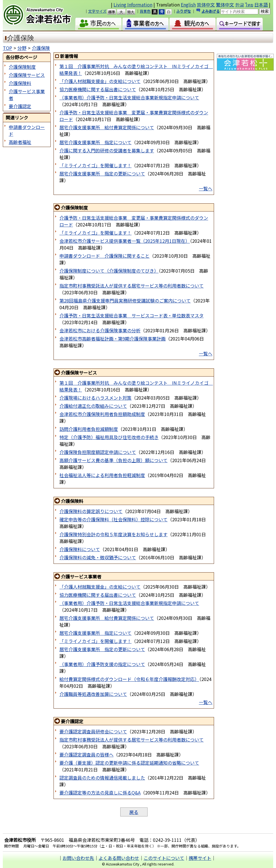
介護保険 (41, 48)
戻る (134, 812)
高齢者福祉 (20, 142)
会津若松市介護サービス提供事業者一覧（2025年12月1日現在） (125, 241)
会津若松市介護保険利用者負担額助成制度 (102, 414)
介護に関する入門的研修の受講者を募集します (107, 150)
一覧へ (206, 188)
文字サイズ (97, 11)
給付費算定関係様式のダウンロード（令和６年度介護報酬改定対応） (129, 679)
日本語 (261, 5)
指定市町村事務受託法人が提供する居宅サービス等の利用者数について (132, 286)
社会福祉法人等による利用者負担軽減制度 (102, 475)
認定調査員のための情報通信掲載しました (102, 778)
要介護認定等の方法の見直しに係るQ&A (100, 793)
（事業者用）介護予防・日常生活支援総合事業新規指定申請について (129, 97)
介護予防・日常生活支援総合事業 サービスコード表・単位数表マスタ (132, 315)
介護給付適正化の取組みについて (93, 406)
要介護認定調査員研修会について (93, 731)
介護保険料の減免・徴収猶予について (98, 557)
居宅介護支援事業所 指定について (95, 142)
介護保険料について (80, 549)
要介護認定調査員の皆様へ (86, 755)
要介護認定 (20, 106)
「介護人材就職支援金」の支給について (100, 81)
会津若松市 (42, 15)
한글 (240, 5)
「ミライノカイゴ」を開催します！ (95, 165)
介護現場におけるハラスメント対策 (95, 398)
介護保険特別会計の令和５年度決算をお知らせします (113, 534)
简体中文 (206, 5)
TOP (7, 48)
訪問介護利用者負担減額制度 (89, 429)
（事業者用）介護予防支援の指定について (102, 664)
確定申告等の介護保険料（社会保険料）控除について (113, 519)
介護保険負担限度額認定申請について (98, 452)
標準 (114, 12)
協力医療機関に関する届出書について (98, 89)
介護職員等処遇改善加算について (93, 694)
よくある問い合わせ (119, 858)
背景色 (145, 11)
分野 (22, 48)
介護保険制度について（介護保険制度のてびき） (109, 271)
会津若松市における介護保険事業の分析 (100, 330)
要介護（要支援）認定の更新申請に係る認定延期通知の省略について (129, 763)
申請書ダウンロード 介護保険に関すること (104, 256)
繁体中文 (225, 5)
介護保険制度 (22, 67)
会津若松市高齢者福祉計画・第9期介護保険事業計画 (113, 339)
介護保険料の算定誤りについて (91, 511)
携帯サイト (200, 858)
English (188, 5)
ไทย (249, 5)
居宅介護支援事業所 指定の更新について (102, 173)
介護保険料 (20, 83)
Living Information (133, 5)
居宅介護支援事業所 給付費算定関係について (107, 127)
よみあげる (211, 11)
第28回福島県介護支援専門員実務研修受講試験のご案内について (125, 301)
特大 (133, 12)
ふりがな (184, 11)
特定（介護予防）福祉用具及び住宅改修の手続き (109, 437)
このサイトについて (164, 858)
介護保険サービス (27, 75)
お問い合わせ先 (78, 858)
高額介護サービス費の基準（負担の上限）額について (113, 460)
